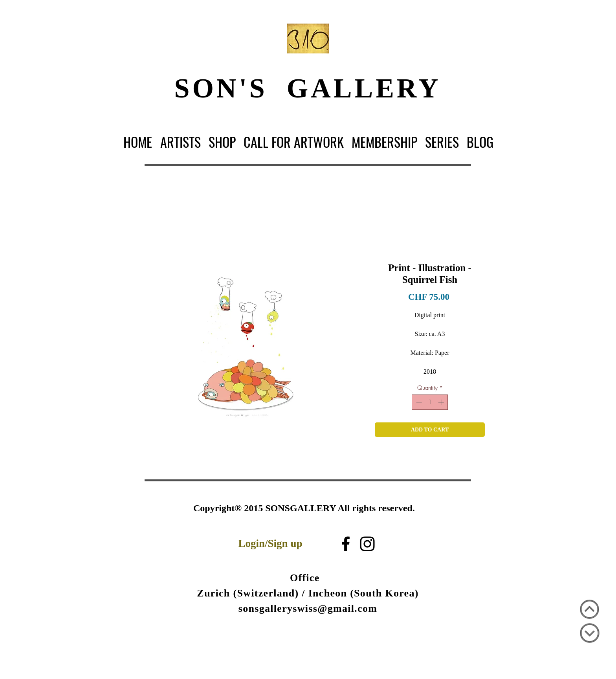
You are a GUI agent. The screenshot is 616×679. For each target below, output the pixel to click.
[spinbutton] (430, 402)
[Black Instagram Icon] (367, 544)
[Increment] (442, 402)
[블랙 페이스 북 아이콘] (346, 544)
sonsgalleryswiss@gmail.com (308, 608)
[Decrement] (418, 402)
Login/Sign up (270, 543)
